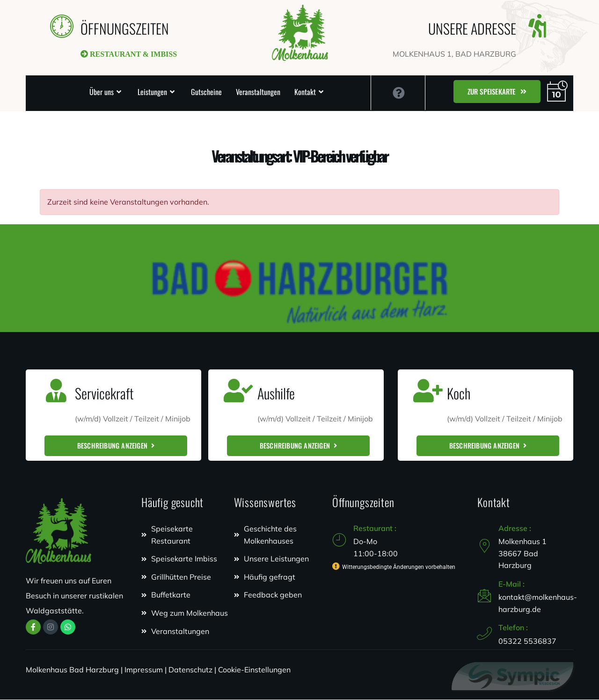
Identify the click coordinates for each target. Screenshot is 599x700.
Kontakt (305, 92)
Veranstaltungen (258, 92)
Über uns (102, 92)
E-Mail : (511, 584)
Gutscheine (206, 92)
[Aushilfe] (239, 391)
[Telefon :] (484, 634)
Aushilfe (276, 393)
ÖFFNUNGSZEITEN (125, 28)
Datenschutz (190, 670)
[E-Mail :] (484, 596)
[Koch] (428, 391)
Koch (459, 393)
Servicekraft (104, 393)
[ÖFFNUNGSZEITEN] (62, 26)
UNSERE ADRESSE (472, 28)
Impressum (144, 670)
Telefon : (513, 628)
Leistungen (152, 92)
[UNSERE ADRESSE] (537, 26)
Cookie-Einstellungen (254, 670)
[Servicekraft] (56, 391)
